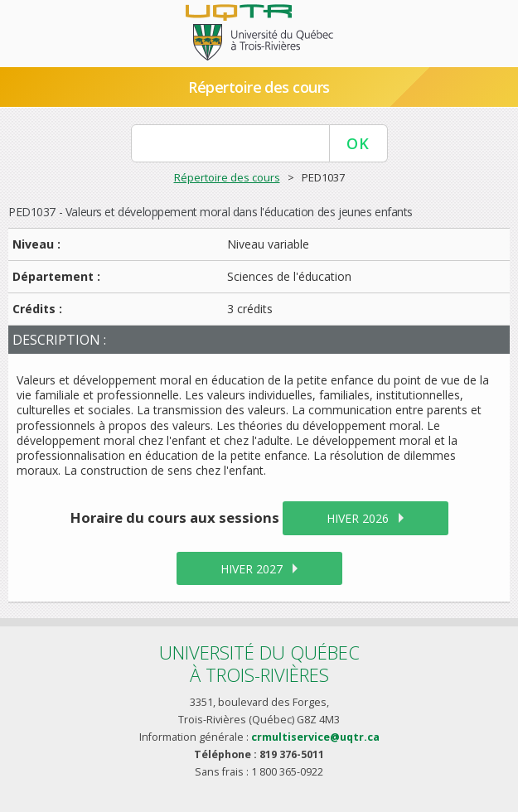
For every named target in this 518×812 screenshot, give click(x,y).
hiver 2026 (358, 518)
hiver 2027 (252, 569)
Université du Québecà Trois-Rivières (259, 663)
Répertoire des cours (259, 87)
